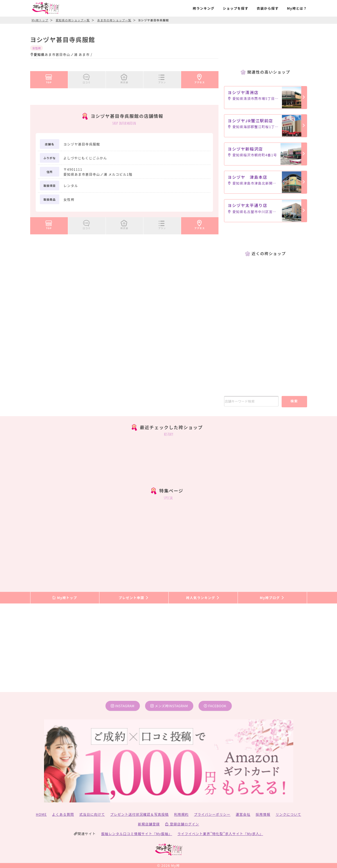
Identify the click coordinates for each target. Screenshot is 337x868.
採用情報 (263, 814)
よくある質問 (63, 814)
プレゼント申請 (134, 598)
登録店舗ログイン (182, 824)
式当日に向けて (92, 814)
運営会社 (243, 814)
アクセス (200, 78)
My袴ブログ (272, 598)
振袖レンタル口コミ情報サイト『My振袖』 (137, 834)
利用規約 (181, 814)
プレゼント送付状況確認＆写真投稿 (139, 814)
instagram (123, 706)
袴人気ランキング (203, 598)
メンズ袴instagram (169, 706)
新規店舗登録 (149, 824)
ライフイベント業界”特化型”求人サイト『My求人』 (220, 834)
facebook (215, 706)
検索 (294, 401)
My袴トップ (65, 598)
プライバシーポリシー (212, 814)
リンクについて (288, 814)
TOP (49, 78)
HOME (41, 814)
